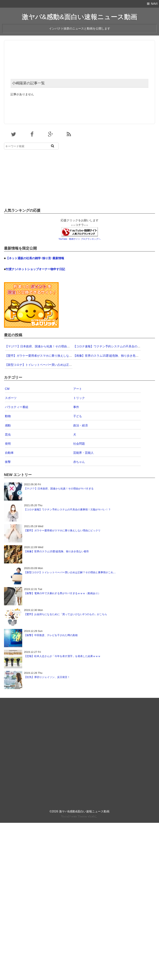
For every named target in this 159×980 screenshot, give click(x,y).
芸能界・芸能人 (83, 453)
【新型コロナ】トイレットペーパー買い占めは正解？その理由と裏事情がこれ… (57, 365)
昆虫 (8, 435)
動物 (8, 416)
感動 (8, 425)
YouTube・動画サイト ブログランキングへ (79, 239)
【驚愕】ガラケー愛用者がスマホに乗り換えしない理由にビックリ (49, 356)
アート (78, 389)
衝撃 (8, 462)
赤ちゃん (79, 462)
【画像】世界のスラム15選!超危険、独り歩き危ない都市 (110, 356)
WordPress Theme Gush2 (79, 816)
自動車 (9, 453)
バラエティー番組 (17, 407)
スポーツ (11, 398)
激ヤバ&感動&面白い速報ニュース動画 (80, 17)
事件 (76, 407)
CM (7, 389)
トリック (79, 398)
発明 (8, 444)
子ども (78, 416)
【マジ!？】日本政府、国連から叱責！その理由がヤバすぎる (45, 346)
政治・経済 (81, 425)
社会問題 (79, 444)
